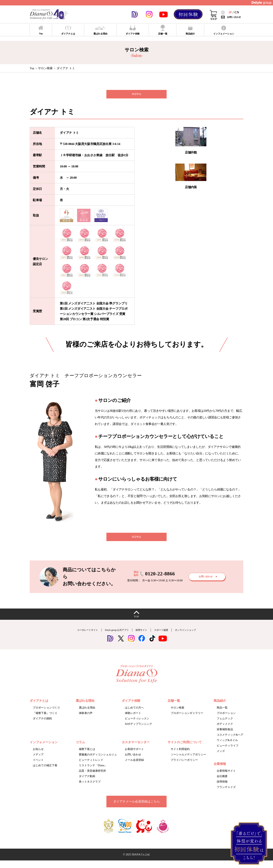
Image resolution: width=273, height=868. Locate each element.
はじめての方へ (134, 714)
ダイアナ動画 (87, 783)
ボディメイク (225, 730)
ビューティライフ (228, 752)
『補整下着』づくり (45, 719)
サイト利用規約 (180, 756)
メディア (38, 761)
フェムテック (225, 725)
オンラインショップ (197, 636)
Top (32, 68)
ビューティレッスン (137, 725)
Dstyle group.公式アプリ (113, 636)
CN (237, 12)
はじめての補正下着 (45, 772)
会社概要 (222, 783)
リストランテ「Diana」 (93, 772)
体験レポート (133, 719)
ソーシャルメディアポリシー (188, 761)
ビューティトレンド (91, 766)
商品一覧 (222, 714)
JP (230, 12)
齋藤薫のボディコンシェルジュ (98, 761)
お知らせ (38, 756)
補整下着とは (87, 756)
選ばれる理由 (87, 714)
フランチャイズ (226, 793)
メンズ (221, 757)
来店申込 (136, 96)
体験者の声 (86, 719)
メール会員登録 (134, 766)
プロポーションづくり (46, 714)
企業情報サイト (226, 777)
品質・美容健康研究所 (92, 777)
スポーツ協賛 (167, 636)
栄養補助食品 (225, 736)
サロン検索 (45, 68)
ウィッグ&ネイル (227, 747)
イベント (38, 766)
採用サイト (143, 636)
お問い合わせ (133, 761)
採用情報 (222, 788)
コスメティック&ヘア (230, 741)
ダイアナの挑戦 (42, 725)
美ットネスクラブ (90, 788)
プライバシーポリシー (184, 766)
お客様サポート (134, 756)
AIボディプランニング (139, 730)
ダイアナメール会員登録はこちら (136, 808)
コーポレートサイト (76, 636)
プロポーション (226, 719)
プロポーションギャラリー (187, 719)
